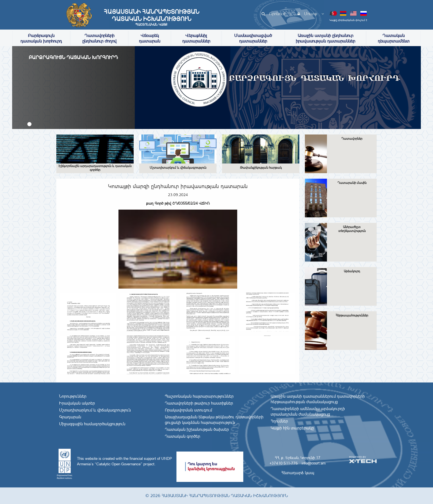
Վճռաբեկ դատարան (150, 38)
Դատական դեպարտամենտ (394, 38)
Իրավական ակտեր (77, 403)
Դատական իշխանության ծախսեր (197, 429)
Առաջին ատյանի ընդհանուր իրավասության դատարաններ (325, 38)
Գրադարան (70, 417)
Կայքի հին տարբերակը (292, 428)
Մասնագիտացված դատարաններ (253, 38)
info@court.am (314, 463)
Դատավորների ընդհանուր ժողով (99, 38)
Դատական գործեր (183, 436)
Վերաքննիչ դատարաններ (196, 38)
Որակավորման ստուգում (188, 410)
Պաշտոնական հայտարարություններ (199, 396)
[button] (29, 124)
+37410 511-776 (284, 463)
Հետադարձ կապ (298, 473)
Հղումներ (279, 421)
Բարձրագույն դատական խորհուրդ (41, 38)
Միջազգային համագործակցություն (92, 424)
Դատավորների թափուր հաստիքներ (199, 403)
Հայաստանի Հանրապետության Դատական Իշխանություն (151, 17)
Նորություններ (73, 396)
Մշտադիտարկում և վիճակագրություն (95, 410)
